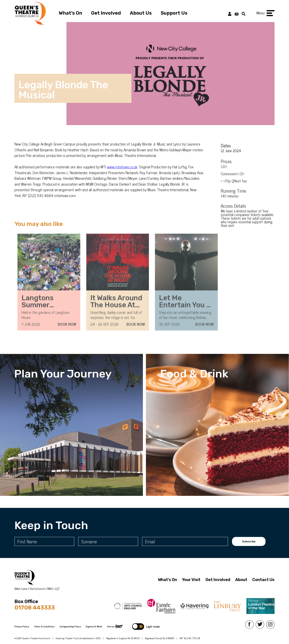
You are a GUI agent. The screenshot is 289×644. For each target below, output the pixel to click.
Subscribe (249, 541)
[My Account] (230, 14)
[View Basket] (237, 14)
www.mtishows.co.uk (122, 174)
